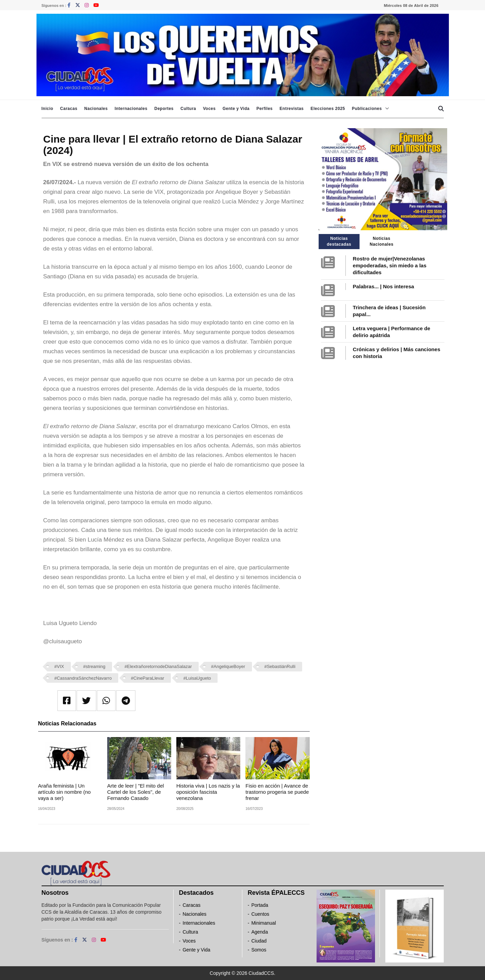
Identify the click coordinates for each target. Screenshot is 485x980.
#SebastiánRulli (280, 666)
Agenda (260, 932)
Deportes (164, 109)
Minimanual (264, 923)
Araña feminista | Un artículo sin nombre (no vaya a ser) (64, 792)
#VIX (59, 666)
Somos (259, 950)
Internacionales (131, 109)
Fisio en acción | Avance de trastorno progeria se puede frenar (277, 792)
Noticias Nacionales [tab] (381, 241)
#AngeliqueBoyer (228, 666)
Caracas (69, 109)
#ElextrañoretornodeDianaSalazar (158, 666)
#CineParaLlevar (148, 678)
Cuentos (260, 914)
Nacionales (96, 109)
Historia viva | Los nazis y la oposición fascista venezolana (208, 792)
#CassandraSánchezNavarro (83, 678)
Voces (209, 109)
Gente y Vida (236, 109)
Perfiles (264, 109)
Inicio (47, 109)
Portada (260, 905)
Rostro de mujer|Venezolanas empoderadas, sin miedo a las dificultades (389, 265)
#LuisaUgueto (197, 678)
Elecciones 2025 (328, 109)
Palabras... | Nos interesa (383, 286)
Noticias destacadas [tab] (339, 241)
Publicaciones (367, 109)
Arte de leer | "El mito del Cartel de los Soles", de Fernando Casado (136, 792)
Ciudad (259, 941)
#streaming (94, 666)
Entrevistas (291, 109)
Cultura (188, 109)
